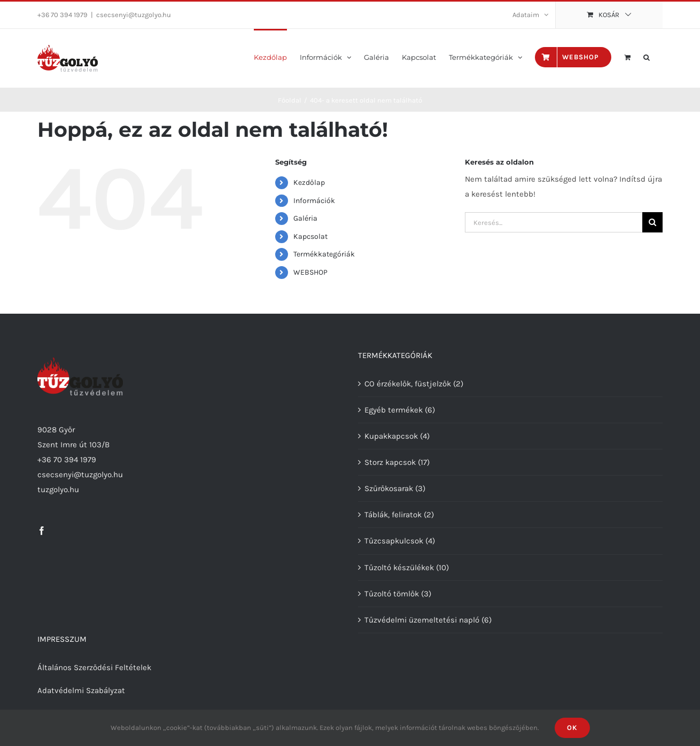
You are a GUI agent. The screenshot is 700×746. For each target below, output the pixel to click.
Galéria (305, 218)
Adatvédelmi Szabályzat (81, 690)
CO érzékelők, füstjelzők (408, 384)
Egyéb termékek (394, 410)
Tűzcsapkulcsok (394, 541)
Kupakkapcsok (391, 436)
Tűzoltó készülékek (399, 568)
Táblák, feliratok (393, 515)
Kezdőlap (309, 182)
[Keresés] (652, 222)
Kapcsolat (310, 236)
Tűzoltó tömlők (392, 594)
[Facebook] (42, 531)
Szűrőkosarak (389, 488)
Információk (314, 201)
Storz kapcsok (390, 462)
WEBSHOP (310, 272)
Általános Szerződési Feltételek (94, 667)
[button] (647, 56)
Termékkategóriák (324, 254)
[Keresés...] (554, 222)
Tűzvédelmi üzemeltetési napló (422, 620)
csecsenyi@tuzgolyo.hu (134, 15)
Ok (572, 728)
